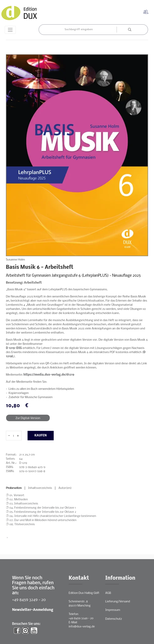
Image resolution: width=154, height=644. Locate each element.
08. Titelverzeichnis (22, 524)
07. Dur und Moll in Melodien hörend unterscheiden (43, 520)
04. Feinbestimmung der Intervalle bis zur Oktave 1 (43, 508)
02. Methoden (19, 500)
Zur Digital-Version (28, 418)
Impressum (113, 610)
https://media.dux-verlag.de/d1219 (49, 375)
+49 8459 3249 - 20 (29, 600)
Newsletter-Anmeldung (33, 610)
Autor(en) (65, 488)
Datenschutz (114, 619)
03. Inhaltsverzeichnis (24, 504)
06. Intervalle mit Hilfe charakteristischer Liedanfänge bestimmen (53, 516)
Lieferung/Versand (118, 602)
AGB (108, 593)
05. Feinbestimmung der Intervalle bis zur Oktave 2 (43, 512)
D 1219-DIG (14, 348)
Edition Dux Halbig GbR (84, 593)
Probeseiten (14, 488)
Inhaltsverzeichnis (40, 488)
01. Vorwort (17, 495)
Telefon (73, 614)
